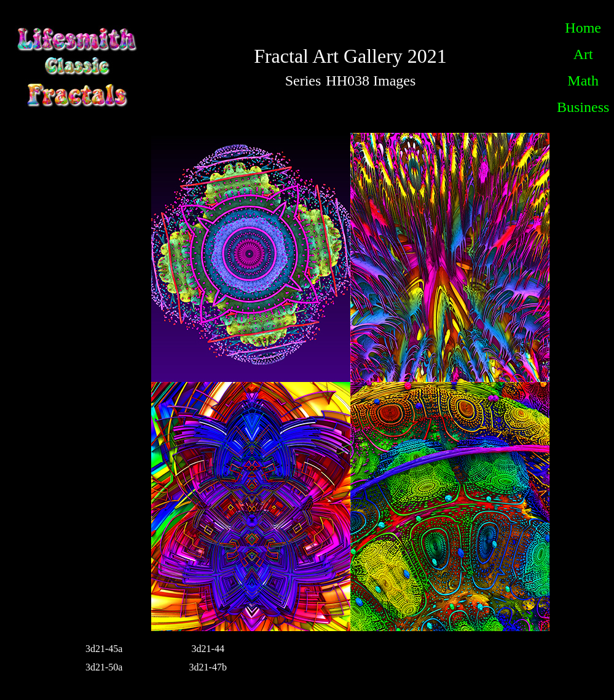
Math (583, 81)
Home (583, 28)
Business (583, 107)
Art (583, 54)
